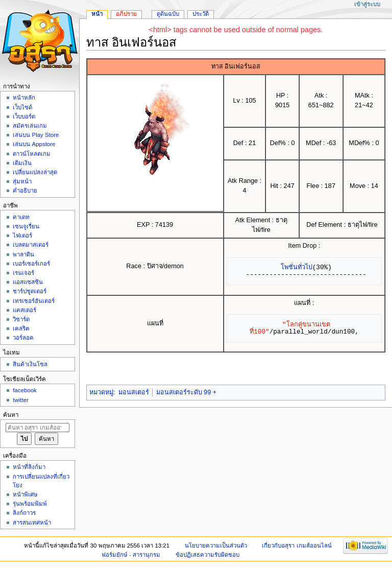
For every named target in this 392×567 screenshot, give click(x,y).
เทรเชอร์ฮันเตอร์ (34, 301)
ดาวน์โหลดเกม (32, 154)
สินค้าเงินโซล (30, 364)
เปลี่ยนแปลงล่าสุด (35, 172)
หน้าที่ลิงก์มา (29, 467)
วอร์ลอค (23, 338)
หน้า (97, 14)
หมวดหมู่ (101, 392)
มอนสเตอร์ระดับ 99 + (187, 392)
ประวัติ (201, 14)
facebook (24, 390)
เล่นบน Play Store (36, 135)
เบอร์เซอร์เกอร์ (31, 264)
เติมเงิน (22, 163)
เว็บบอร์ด (24, 116)
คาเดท (21, 217)
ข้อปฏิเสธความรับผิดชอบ (207, 555)
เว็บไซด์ (22, 107)
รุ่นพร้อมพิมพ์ (30, 504)
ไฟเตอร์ (22, 235)
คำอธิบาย (25, 191)
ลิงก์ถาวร (24, 513)
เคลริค (21, 328)
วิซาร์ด (21, 319)
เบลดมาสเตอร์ (31, 245)
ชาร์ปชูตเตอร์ (30, 291)
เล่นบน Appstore (34, 144)
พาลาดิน (23, 254)
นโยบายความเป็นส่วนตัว (216, 546)
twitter (21, 400)
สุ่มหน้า (22, 181)
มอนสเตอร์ (134, 392)
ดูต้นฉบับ (168, 14)
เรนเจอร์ (23, 273)
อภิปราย (126, 14)
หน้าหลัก (24, 98)
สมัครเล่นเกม (30, 126)
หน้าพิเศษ (25, 494)
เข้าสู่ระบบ (367, 4)
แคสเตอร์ (24, 310)
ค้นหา (11, 415)
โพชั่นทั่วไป (297, 267)
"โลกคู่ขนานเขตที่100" (290, 328)
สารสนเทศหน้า (32, 523)
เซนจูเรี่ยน (26, 226)
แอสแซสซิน (28, 282)
